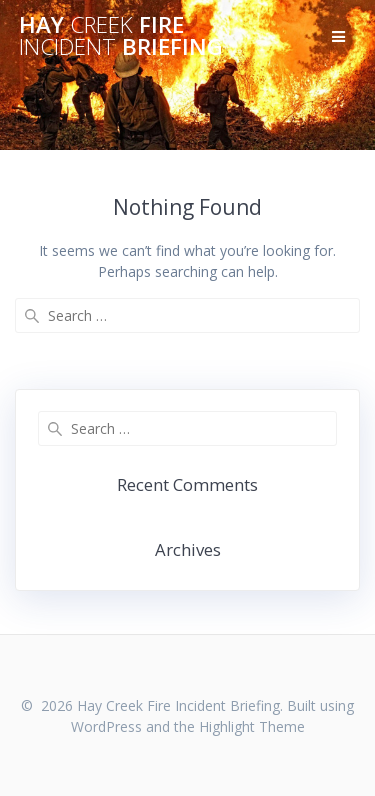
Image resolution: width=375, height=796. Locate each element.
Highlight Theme (252, 726)
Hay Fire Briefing (121, 36)
